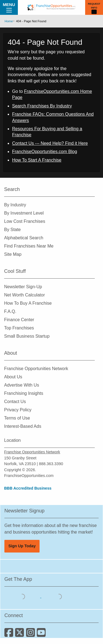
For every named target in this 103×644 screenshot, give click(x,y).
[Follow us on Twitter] (20, 635)
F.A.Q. (10, 311)
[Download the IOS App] (23, 596)
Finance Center (19, 320)
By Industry (15, 205)
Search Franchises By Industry (42, 106)
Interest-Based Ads (23, 426)
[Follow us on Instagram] (31, 635)
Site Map (13, 254)
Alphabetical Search (24, 238)
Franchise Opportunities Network (36, 369)
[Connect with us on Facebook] (10, 635)
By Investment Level (24, 213)
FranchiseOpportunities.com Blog (45, 152)
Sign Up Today (22, 546)
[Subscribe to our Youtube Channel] (42, 635)
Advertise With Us (22, 385)
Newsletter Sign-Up (23, 287)
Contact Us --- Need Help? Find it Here (50, 143)
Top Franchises (19, 328)
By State (12, 230)
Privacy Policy (18, 410)
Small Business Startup (27, 336)
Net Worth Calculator (24, 295)
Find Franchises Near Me (29, 246)
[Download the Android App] (59, 596)
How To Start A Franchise (37, 160)
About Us (13, 377)
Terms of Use (17, 418)
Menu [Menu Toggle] (9, 7)
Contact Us (15, 402)
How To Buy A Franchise (28, 303)
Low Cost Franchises (25, 221)
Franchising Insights (24, 393)
